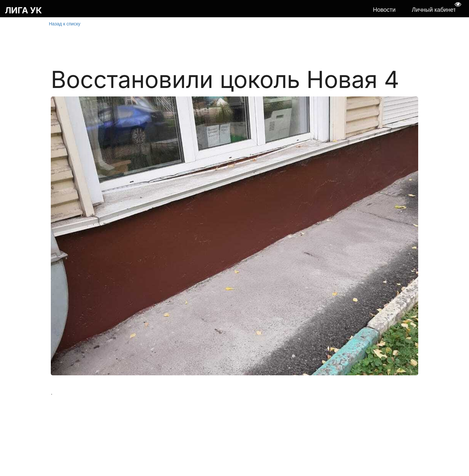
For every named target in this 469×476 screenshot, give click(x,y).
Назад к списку (65, 24)
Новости (384, 10)
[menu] (258, 10)
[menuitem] (384, 10)
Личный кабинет (434, 10)
